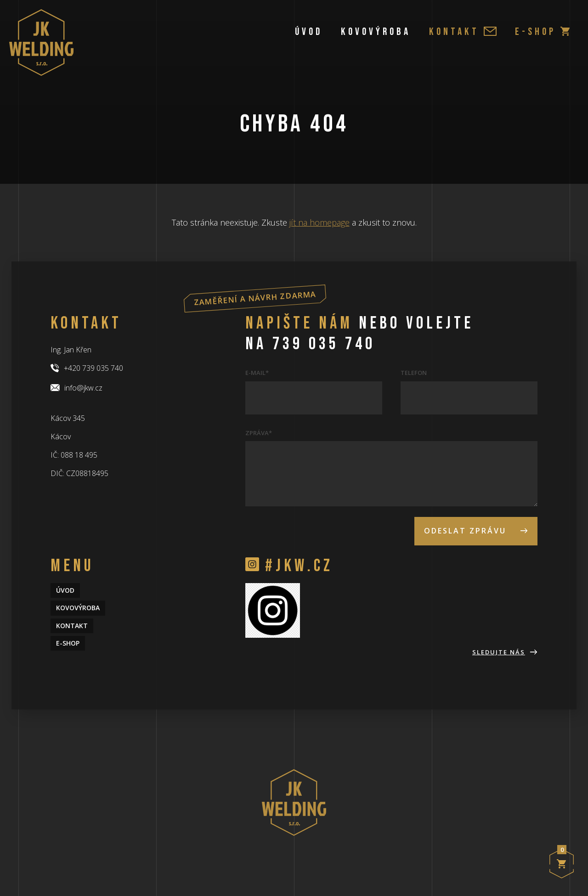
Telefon (414, 373)
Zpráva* (259, 433)
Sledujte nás (505, 652)
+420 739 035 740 (87, 368)
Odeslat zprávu (476, 531)
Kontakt (463, 32)
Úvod (309, 32)
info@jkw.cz (76, 388)
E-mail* (257, 373)
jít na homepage (319, 222)
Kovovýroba (376, 32)
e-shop (542, 32)
